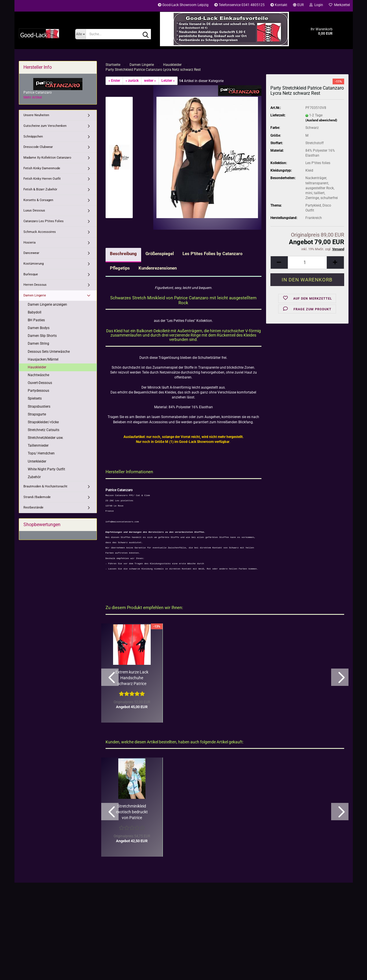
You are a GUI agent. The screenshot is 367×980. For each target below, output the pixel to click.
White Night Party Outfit (46, 469)
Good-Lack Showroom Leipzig (183, 5)
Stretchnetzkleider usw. (46, 438)
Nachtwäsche (38, 375)
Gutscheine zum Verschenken (45, 126)
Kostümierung (34, 264)
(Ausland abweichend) (321, 120)
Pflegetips (120, 268)
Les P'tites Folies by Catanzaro (212, 254)
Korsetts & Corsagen (38, 200)
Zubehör (34, 477)
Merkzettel (339, 5)
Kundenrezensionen (158, 268)
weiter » (150, 81)
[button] (298, 6)
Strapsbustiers (39, 407)
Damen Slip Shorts (42, 336)
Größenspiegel (160, 254)
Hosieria (29, 243)
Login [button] (316, 5)
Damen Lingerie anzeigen (47, 305)
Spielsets (35, 398)
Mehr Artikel (33, 97)
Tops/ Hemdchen (41, 453)
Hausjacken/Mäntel (43, 359)
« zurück (132, 81)
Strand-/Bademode (37, 497)
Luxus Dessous (34, 210)
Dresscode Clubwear (38, 147)
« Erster (114, 81)
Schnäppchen (33, 137)
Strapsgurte (37, 414)
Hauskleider (37, 367)
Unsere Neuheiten (36, 115)
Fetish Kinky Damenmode (42, 168)
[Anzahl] (307, 262)
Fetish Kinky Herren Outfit (42, 179)
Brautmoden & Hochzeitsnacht (45, 486)
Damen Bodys (39, 328)
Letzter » (168, 81)
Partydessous (38, 391)
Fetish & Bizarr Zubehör (40, 189)
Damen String (38, 344)
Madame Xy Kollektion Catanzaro (47, 158)
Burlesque (31, 274)
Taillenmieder (38, 446)
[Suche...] (81, 34)
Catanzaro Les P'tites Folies (44, 221)
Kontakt (279, 5)
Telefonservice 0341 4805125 (239, 5)
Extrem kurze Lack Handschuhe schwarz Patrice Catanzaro (132, 678)
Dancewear (31, 253)
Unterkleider (37, 461)
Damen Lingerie (35, 295)
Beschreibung (123, 254)
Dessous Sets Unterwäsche (49, 352)
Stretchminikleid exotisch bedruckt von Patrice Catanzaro (132, 812)
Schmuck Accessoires (40, 232)
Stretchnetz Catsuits (44, 430)
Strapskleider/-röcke (43, 422)
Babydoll (35, 312)
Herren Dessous (35, 285)
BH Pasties (36, 320)
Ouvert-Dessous (40, 383)
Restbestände (33, 507)
